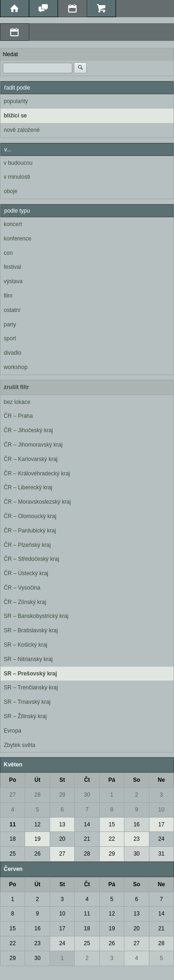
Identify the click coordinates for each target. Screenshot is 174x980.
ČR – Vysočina (22, 588)
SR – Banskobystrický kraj (36, 616)
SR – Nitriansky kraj (28, 659)
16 (137, 824)
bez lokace (17, 402)
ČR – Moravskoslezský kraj (37, 502)
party (10, 325)
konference (17, 239)
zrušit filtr (16, 387)
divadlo (13, 353)
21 (87, 839)
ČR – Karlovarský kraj (31, 459)
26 (37, 854)
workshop (16, 367)
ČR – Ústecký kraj (26, 573)
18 (13, 839)
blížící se (15, 116)
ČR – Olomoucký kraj (30, 516)
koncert (13, 224)
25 (13, 854)
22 (112, 839)
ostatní (12, 310)
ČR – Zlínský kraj (25, 602)
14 (87, 824)
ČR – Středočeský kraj (31, 559)
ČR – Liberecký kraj (28, 487)
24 (161, 839)
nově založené (22, 130)
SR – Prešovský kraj (30, 674)
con (8, 253)
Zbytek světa (19, 745)
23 (137, 839)
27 (13, 795)
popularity (16, 101)
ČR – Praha (18, 416)
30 (87, 795)
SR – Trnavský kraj (27, 702)
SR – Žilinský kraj (25, 716)
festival (12, 267)
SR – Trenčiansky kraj (31, 688)
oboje (10, 191)
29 (62, 795)
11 (13, 824)
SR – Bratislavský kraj (31, 630)
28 (37, 795)
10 (161, 810)
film (8, 296)
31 (161, 854)
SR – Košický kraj (26, 645)
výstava (13, 281)
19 (37, 839)
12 (37, 824)
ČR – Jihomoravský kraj (33, 445)
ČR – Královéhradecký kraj (37, 474)
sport (10, 338)
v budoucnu (18, 163)
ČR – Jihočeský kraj (28, 430)
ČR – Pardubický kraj (30, 531)
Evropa (13, 731)
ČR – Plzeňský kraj (27, 545)
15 (112, 824)
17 (161, 824)
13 (62, 824)
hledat (10, 54)
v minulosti (17, 177)
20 (62, 839)
